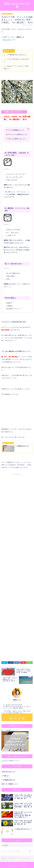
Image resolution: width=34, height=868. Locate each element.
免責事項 (24, 864)
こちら (4, 761)
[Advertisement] (17, 548)
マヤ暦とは (5, 776)
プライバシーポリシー (13, 864)
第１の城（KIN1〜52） (7, 14)
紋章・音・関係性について (10, 784)
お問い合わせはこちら (9, 772)
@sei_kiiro (7, 40)
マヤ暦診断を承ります (9, 780)
